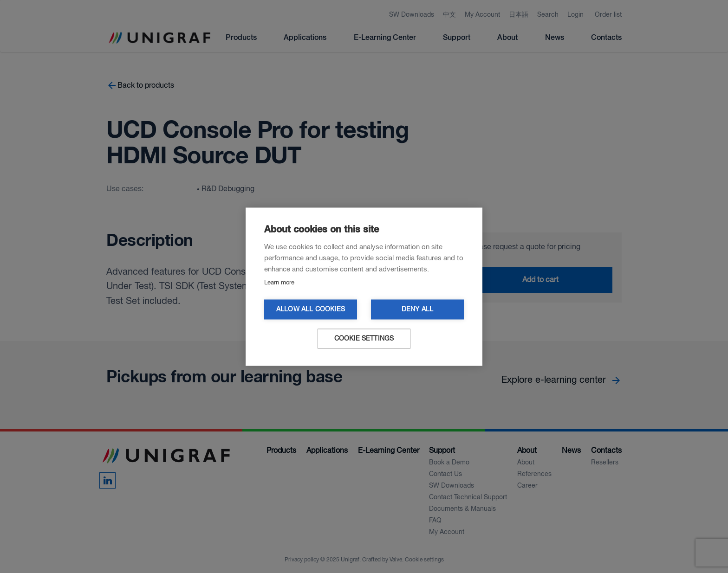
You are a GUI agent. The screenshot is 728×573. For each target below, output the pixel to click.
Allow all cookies (311, 309)
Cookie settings (364, 338)
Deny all (418, 309)
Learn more (279, 282)
